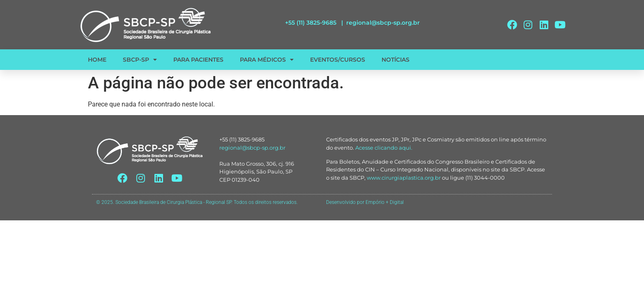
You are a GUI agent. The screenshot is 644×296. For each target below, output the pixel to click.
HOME (97, 60)
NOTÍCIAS (396, 60)
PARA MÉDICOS (267, 60)
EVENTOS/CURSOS (338, 60)
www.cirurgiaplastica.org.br (404, 178)
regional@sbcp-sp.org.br (383, 23)
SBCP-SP (140, 60)
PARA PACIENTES (198, 60)
